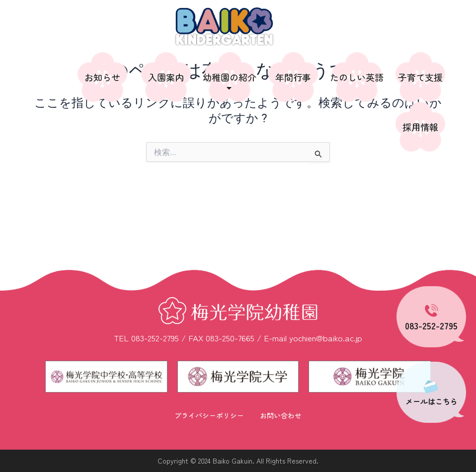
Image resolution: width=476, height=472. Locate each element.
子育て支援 (420, 77)
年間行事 (293, 77)
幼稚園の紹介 (230, 82)
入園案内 (166, 77)
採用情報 (420, 127)
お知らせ (102, 77)
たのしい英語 (357, 77)
